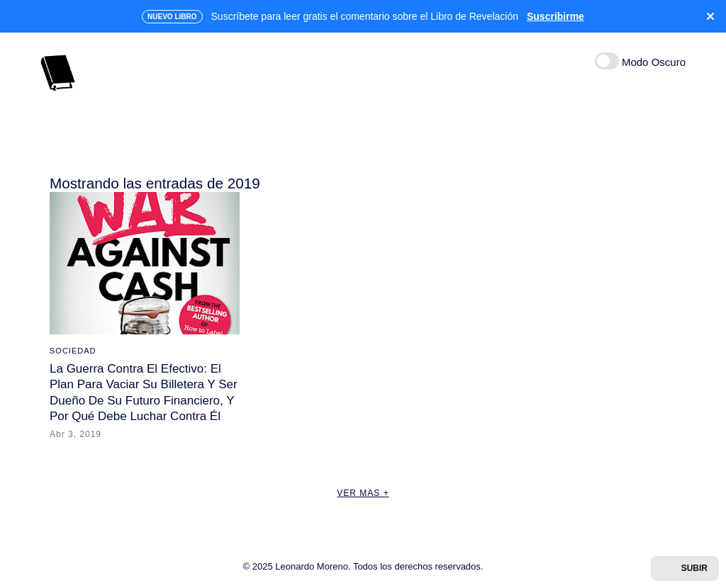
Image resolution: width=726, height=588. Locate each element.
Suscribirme (555, 16)
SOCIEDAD (73, 351)
